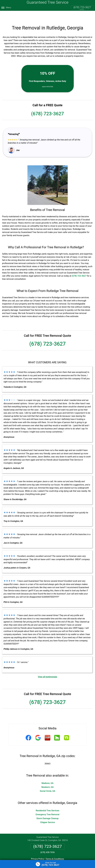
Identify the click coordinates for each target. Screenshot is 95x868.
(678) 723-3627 (82, 7)
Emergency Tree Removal (47, 805)
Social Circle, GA (48, 781)
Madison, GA (47, 773)
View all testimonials (47, 667)
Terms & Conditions (55, 849)
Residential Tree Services (47, 801)
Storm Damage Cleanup (47, 809)
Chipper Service (47, 813)
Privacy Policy (38, 849)
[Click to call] (47, 864)
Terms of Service (67, 859)
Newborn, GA (48, 777)
